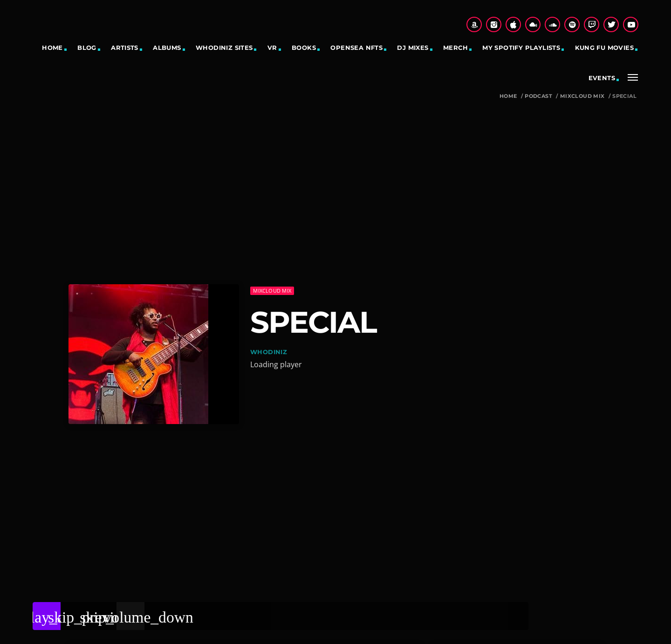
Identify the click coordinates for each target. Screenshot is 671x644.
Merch (455, 48)
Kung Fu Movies (604, 48)
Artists (125, 48)
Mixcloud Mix (582, 96)
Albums (167, 48)
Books (304, 48)
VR (272, 48)
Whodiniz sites (224, 48)
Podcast (538, 96)
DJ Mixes (413, 48)
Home (52, 48)
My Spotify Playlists (521, 48)
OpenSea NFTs (356, 48)
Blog (87, 48)
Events (602, 78)
